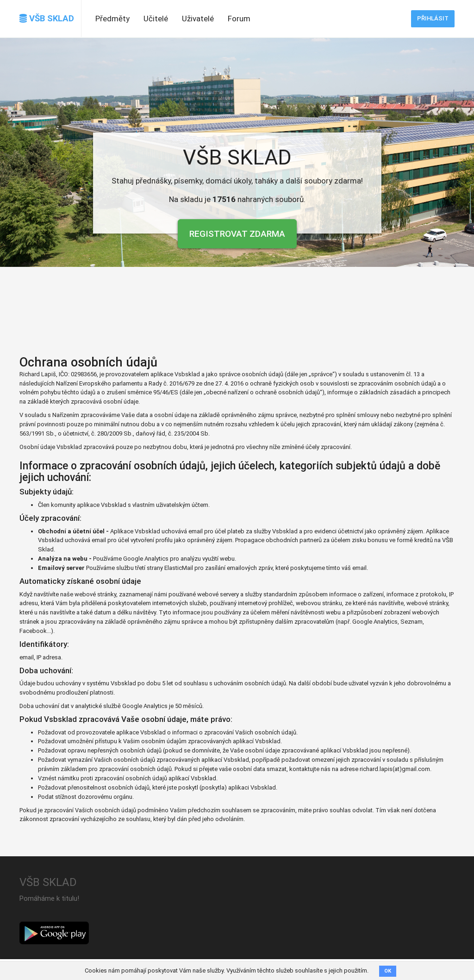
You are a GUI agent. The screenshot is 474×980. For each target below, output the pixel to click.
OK (388, 971)
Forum (239, 19)
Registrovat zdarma (237, 234)
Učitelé (156, 19)
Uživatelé (198, 19)
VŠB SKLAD (47, 19)
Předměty (112, 19)
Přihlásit (433, 18)
